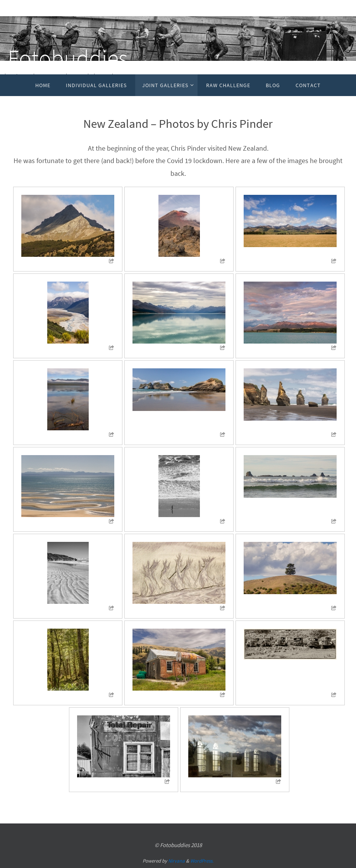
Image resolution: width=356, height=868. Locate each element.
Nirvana (176, 861)
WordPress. (202, 861)
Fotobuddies (68, 57)
